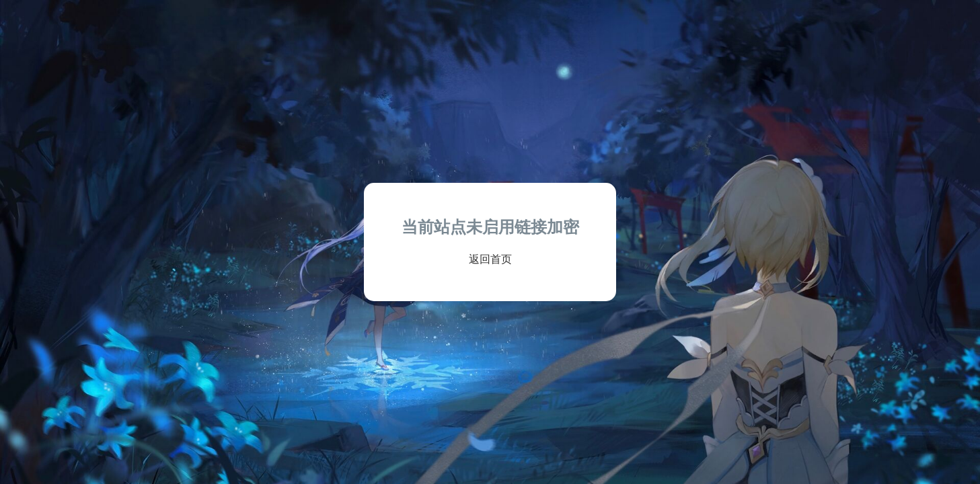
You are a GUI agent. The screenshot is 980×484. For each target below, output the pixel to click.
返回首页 (490, 259)
